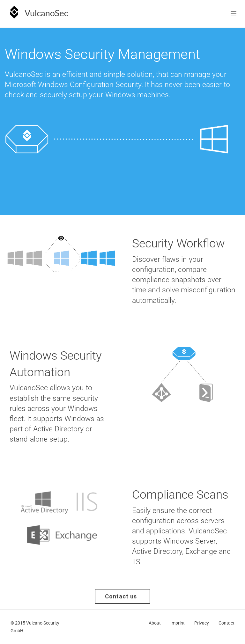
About (155, 623)
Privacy (202, 623)
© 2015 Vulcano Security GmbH (35, 627)
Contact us (126, 596)
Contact (226, 623)
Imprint (178, 623)
